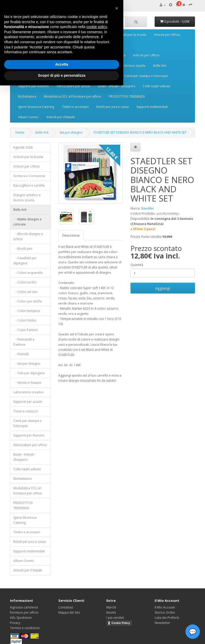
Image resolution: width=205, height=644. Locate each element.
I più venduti (115, 618)
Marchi (111, 607)
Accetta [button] (62, 64)
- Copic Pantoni (26, 330)
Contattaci (66, 607)
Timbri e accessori (75, 107)
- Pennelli (21, 354)
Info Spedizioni (21, 618)
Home (20, 132)
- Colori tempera (27, 311)
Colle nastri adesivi (157, 86)
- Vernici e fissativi (27, 383)
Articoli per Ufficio (167, 35)
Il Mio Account (165, 607)
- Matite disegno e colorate (27, 222)
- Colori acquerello (28, 273)
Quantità (137, 265)
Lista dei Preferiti (167, 618)
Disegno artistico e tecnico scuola (27, 198)
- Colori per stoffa (27, 301)
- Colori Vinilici (25, 320)
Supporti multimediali (152, 107)
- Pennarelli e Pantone (24, 342)
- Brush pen (23, 249)
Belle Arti (160, 66)
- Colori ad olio (25, 292)
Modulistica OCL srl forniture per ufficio (73, 96)
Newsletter (162, 623)
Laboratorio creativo (29, 392)
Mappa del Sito (69, 612)
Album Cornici (28, 117)
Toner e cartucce (26, 411)
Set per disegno (71, 132)
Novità (111, 612)
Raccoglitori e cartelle (29, 185)
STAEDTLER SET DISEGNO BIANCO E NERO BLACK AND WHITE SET (140, 132)
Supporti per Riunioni (33, 86)
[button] (117, 8)
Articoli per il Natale (61, 117)
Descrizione (71, 235)
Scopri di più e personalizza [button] (62, 75)
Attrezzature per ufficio (73, 86)
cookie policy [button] (97, 27)
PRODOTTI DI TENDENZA (127, 96)
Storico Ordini (165, 612)
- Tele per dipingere (29, 373)
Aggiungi (163, 288)
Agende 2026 (23, 147)
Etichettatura (27, 96)
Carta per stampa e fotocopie (146, 76)
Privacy (15, 623)
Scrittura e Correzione (29, 176)
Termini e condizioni (25, 628)
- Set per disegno (27, 364)
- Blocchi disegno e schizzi (28, 236)
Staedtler (148, 208)
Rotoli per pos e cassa (113, 107)
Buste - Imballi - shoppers (117, 86)
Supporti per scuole (28, 402)
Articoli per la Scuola (131, 35)
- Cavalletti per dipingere (25, 261)
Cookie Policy (121, 623)
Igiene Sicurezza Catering (36, 107)
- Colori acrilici (25, 282)
